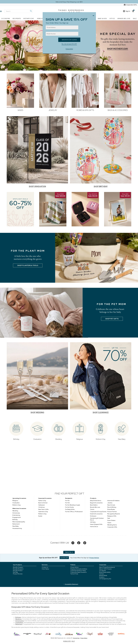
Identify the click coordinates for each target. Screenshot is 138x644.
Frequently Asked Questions (78, 572)
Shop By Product (18, 571)
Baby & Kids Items (96, 501)
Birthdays (18, 617)
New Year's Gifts (43, 509)
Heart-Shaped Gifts (96, 524)
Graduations (19, 622)
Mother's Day (17, 505)
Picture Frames (112, 512)
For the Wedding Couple (73, 505)
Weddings (18, 619)
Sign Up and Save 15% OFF (48, 558)
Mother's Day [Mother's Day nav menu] (29, 19)
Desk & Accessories (96, 514)
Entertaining (16, 515)
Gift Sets (93, 522)
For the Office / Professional (74, 512)
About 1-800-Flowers (105, 569)
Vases (109, 523)
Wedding (15, 511)
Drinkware (93, 516)
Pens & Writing (112, 507)
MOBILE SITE (67, 641)
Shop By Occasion (18, 567)
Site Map (15, 572)
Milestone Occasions (19, 508)
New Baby (16, 526)
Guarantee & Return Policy (78, 571)
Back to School (43, 503)
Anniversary (16, 513)
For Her (68, 501)
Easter (40, 516)
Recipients (69, 498)
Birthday (15, 520)
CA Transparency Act (105, 579)
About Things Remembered (107, 567)
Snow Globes (111, 520)
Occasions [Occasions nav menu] (6, 19)
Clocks (92, 509)
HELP (73, 641)
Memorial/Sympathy (19, 522)
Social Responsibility (105, 572)
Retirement (16, 524)
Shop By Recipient (18, 569)
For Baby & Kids (70, 509)
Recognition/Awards (114, 514)
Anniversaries (20, 621)
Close (94, 15)
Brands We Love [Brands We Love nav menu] (124, 19)
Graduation (16, 503)
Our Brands (102, 571)
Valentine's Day (43, 512)
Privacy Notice (75, 567)
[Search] (18, 11)
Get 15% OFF (64, 558)
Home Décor (94, 527)
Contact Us (45, 567)
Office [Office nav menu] (112, 19)
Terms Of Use (74, 574)
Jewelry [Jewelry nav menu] (40, 19)
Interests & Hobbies (113, 501)
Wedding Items (112, 525)
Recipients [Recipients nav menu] (17, 19)
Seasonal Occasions (45, 498)
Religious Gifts (112, 516)
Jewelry (110, 503)
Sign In (127, 11)
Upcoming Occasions (19, 498)
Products (93, 498)
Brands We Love (95, 507)
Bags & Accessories (96, 503)
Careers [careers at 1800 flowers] (101, 574)
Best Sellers (94, 505)
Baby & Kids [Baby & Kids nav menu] (102, 19)
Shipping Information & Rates (79, 569)
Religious (15, 501)
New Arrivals (111, 505)
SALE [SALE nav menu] (135, 19)
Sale (109, 518)
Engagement (17, 517)
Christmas (41, 507)
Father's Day (42, 501)
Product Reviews (18, 574)
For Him (68, 503)
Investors (102, 577)
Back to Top (69, 552)
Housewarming (17, 528)
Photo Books (111, 509)
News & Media (103, 575)
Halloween (42, 505)
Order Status (45, 569)
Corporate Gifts (112, 527)
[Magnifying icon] (31, 11)
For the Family (70, 507)
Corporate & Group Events (98, 512)
